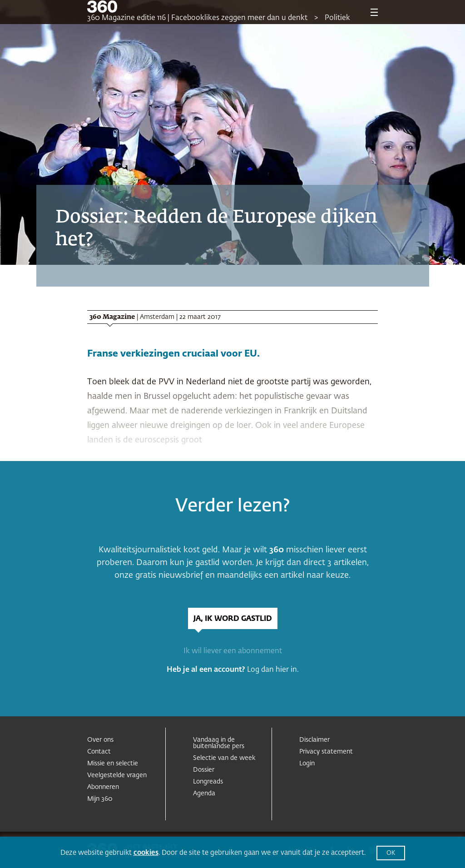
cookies (146, 853)
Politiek (337, 18)
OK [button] (391, 853)
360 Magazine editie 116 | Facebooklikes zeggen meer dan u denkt (197, 18)
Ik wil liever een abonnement (233, 651)
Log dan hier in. (273, 670)
